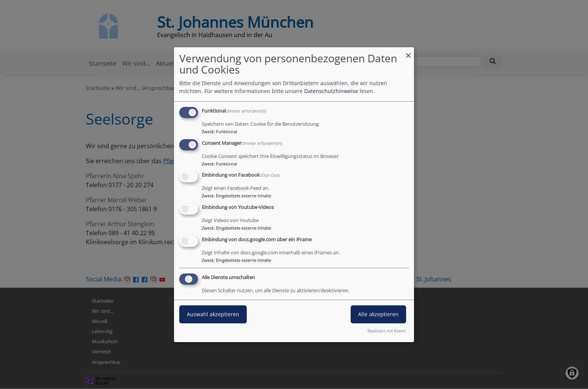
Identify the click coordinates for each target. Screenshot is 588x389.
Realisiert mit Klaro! (387, 331)
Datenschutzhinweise (331, 91)
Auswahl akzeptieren (213, 314)
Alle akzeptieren (378, 314)
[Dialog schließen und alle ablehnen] (408, 52)
